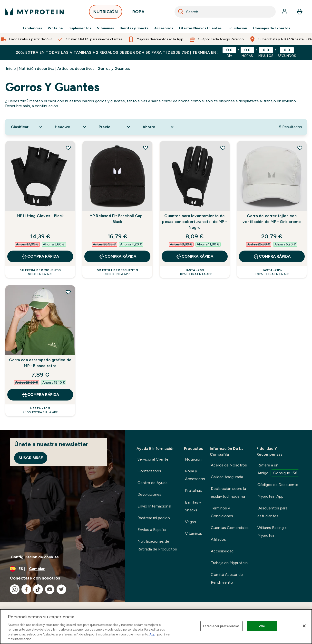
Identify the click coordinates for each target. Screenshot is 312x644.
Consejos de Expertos (272, 28)
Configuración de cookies (35, 557)
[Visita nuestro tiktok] (38, 589)
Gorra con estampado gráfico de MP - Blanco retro (40, 363)
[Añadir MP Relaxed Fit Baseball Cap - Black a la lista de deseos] (146, 148)
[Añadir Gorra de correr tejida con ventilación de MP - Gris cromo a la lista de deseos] (300, 148)
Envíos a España (152, 530)
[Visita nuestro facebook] (26, 589)
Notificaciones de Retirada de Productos (157, 545)
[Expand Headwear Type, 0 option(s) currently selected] (71, 127)
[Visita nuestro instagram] (15, 589)
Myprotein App (270, 496)
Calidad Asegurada (227, 477)
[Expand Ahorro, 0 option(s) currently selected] (159, 127)
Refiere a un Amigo (278, 470)
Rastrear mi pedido (154, 518)
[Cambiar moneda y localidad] (62, 569)
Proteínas (193, 491)
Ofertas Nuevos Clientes (200, 28)
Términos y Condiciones (222, 512)
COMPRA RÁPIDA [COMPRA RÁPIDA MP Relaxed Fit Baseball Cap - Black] (117, 256)
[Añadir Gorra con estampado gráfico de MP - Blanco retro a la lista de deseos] (68, 292)
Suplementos (80, 28)
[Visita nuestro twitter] (61, 589)
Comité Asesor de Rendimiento (227, 578)
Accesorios (164, 28)
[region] (156, 627)
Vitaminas (105, 28)
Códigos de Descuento (278, 485)
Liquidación (237, 28)
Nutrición (193, 459)
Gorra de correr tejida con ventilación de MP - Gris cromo (272, 219)
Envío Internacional (154, 506)
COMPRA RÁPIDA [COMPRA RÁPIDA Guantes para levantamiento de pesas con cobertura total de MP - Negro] (195, 256)
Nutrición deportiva (37, 69)
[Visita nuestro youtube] (50, 589)
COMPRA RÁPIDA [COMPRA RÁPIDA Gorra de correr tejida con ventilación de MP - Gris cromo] (272, 256)
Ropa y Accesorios (195, 475)
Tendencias (32, 28)
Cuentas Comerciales (230, 528)
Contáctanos (149, 471)
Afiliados (218, 539)
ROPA (138, 13)
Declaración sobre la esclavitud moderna (228, 492)
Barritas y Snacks (134, 28)
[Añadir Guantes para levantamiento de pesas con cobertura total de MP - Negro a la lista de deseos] (223, 148)
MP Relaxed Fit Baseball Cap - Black (117, 219)
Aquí (153, 634)
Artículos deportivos (76, 69)
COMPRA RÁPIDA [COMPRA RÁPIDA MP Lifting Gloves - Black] (40, 256)
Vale (262, 626)
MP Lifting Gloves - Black (40, 216)
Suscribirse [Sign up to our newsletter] (31, 458)
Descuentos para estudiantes (272, 512)
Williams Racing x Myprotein (272, 532)
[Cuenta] (285, 12)
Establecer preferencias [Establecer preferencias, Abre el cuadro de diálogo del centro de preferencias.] (221, 626)
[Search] (181, 12)
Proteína (55, 28)
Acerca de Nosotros (229, 465)
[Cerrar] (304, 626)
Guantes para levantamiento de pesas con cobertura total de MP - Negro (195, 222)
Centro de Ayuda (152, 483)
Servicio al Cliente (153, 459)
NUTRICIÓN (106, 13)
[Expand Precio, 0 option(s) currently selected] (115, 127)
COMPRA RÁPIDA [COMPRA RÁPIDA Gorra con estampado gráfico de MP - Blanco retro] (40, 395)
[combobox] (225, 12)
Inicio (11, 69)
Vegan (190, 522)
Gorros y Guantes (114, 69)
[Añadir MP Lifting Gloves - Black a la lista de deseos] (68, 148)
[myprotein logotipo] (34, 12)
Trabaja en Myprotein (229, 563)
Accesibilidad (222, 551)
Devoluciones (149, 494)
